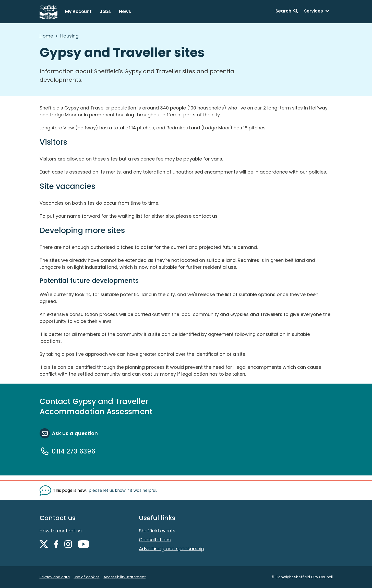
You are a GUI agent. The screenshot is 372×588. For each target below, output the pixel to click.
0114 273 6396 (74, 451)
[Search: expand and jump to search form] (287, 12)
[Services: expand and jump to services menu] (317, 12)
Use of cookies (87, 577)
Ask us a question (75, 433)
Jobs (105, 11)
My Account (78, 11)
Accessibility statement (125, 577)
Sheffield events (157, 531)
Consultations (155, 540)
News (125, 11)
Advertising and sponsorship (172, 549)
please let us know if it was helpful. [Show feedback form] (123, 490)
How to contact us (61, 531)
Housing (69, 36)
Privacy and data (55, 577)
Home (46, 36)
